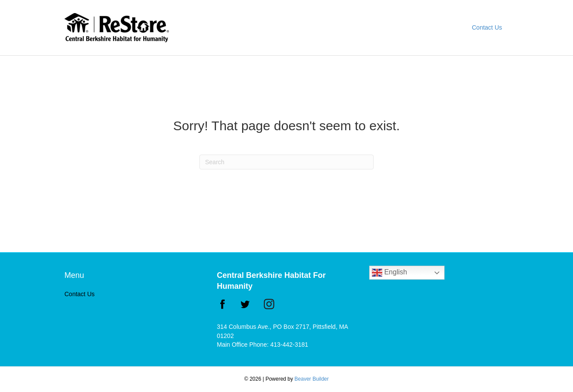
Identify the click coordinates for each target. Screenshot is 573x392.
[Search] (286, 162)
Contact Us (487, 27)
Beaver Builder (312, 379)
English (389, 273)
